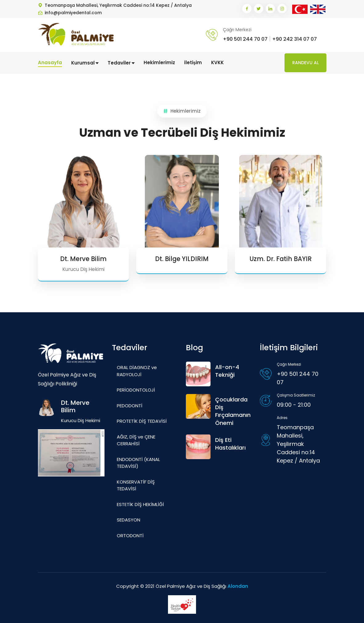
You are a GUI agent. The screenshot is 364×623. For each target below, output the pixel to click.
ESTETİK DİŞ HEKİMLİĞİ (140, 504)
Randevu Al (305, 63)
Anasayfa (50, 62)
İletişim (193, 62)
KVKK (217, 62)
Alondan (238, 586)
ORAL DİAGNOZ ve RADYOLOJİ (137, 371)
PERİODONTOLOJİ (136, 390)
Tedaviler (121, 63)
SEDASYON (129, 520)
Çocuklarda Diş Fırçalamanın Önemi (233, 411)
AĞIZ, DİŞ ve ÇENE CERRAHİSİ (136, 440)
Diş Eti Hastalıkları (230, 443)
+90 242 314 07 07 (294, 39)
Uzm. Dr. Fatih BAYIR (281, 259)
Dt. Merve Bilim (83, 259)
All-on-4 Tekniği (227, 371)
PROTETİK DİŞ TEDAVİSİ (142, 421)
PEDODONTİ (130, 405)
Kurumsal (85, 63)
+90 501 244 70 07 (245, 39)
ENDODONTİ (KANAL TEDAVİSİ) (138, 463)
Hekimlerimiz (159, 62)
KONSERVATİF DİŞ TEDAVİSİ (136, 485)
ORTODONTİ (130, 535)
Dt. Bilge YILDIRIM (182, 259)
